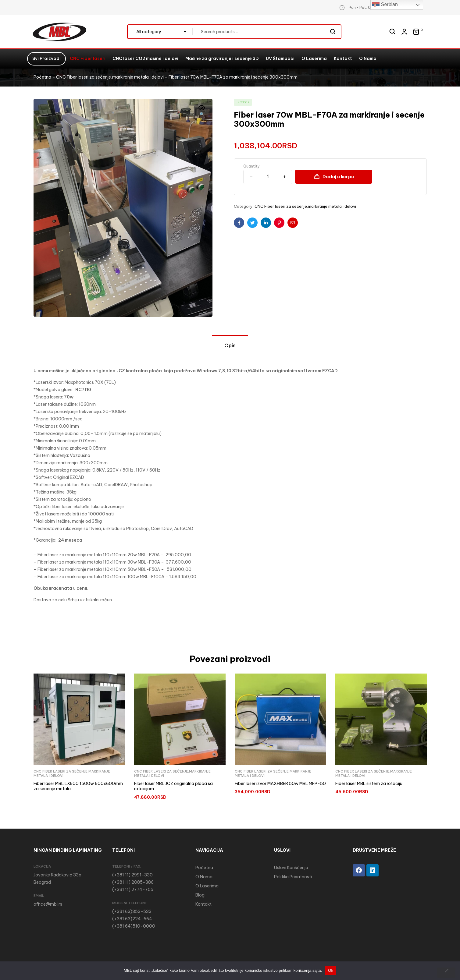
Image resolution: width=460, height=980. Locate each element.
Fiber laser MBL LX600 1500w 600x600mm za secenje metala (78, 786)
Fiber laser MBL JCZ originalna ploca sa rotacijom (173, 786)
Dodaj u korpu (338, 177)
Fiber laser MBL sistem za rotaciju (369, 784)
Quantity (251, 166)
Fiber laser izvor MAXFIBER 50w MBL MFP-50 (280, 784)
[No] (446, 973)
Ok (331, 970)
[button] (202, 111)
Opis (230, 345)
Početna (42, 77)
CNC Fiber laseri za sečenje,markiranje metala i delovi (110, 77)
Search (333, 32)
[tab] (230, 345)
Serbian (385, 5)
